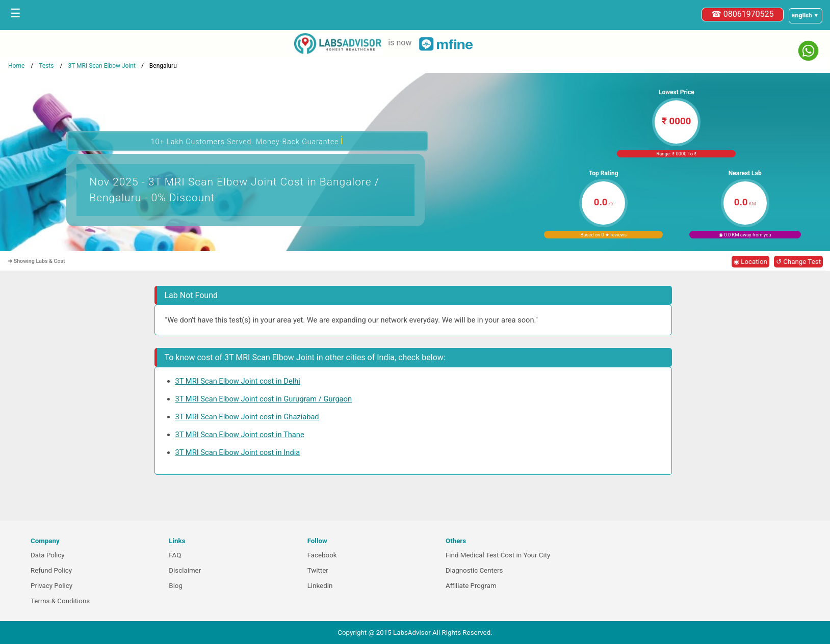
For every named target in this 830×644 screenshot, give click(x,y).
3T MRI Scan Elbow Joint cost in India (238, 452)
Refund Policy (51, 570)
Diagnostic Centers (474, 570)
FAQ (175, 555)
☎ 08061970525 (743, 14)
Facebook (322, 555)
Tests (46, 66)
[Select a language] (806, 16)
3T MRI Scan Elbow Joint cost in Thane (240, 435)
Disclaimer (185, 570)
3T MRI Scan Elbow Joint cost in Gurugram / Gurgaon (264, 399)
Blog (176, 586)
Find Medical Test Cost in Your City (498, 555)
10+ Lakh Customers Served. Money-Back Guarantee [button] (247, 140)
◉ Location (750, 262)
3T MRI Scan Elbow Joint (102, 66)
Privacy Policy (51, 586)
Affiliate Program (471, 586)
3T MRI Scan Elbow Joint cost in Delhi (238, 381)
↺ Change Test (798, 262)
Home (16, 66)
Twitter (318, 570)
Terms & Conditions (60, 601)
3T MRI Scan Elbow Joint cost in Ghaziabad (247, 417)
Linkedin (320, 586)
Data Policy (48, 555)
